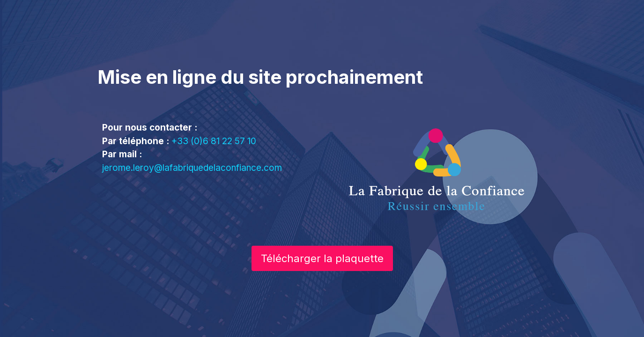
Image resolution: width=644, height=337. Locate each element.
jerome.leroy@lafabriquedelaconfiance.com (192, 168)
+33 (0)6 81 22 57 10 (214, 141)
